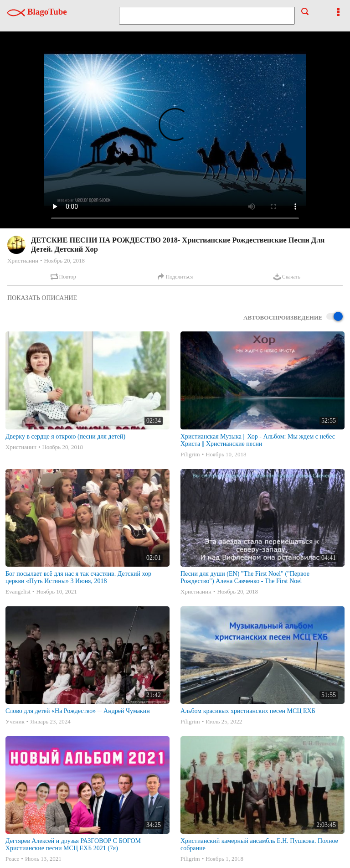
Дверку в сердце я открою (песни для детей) (65, 437)
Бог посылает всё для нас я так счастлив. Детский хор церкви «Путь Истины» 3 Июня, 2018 (78, 577)
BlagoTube (37, 12)
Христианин (23, 261)
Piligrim (190, 454)
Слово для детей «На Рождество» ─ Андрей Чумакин (78, 711)
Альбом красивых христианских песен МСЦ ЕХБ (248, 711)
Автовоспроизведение (293, 317)
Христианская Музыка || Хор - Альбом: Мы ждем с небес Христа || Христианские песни (258, 440)
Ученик (15, 721)
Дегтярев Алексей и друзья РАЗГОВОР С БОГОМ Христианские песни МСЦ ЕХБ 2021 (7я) (73, 845)
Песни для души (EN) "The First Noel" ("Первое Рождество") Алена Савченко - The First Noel (245, 577)
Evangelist (18, 592)
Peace (12, 859)
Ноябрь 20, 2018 (64, 261)
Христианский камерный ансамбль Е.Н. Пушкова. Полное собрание (259, 845)
